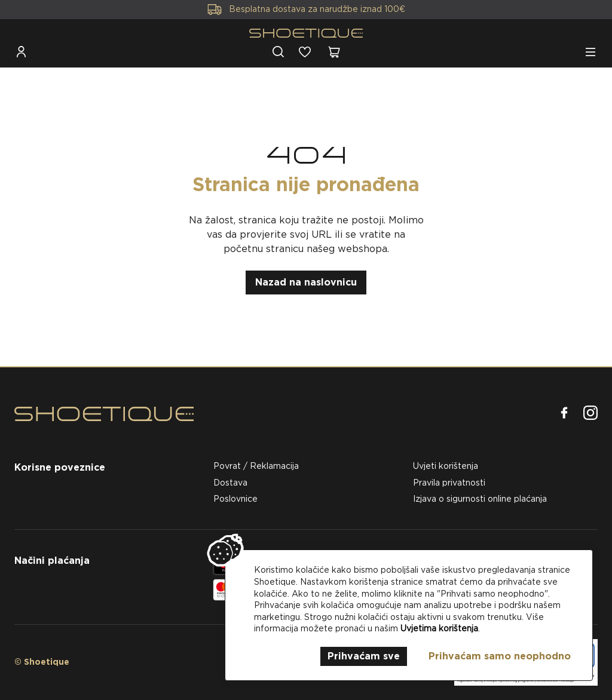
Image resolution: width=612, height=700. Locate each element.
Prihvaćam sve (364, 656)
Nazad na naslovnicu (306, 282)
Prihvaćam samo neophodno (500, 656)
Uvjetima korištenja (439, 628)
